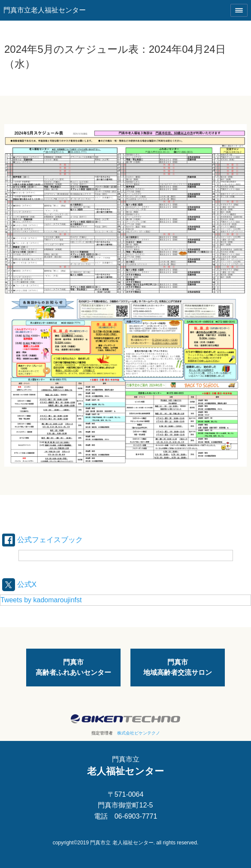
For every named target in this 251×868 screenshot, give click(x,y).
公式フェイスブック (42, 540)
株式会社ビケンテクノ (139, 733)
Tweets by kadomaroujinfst (41, 600)
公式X (19, 584)
